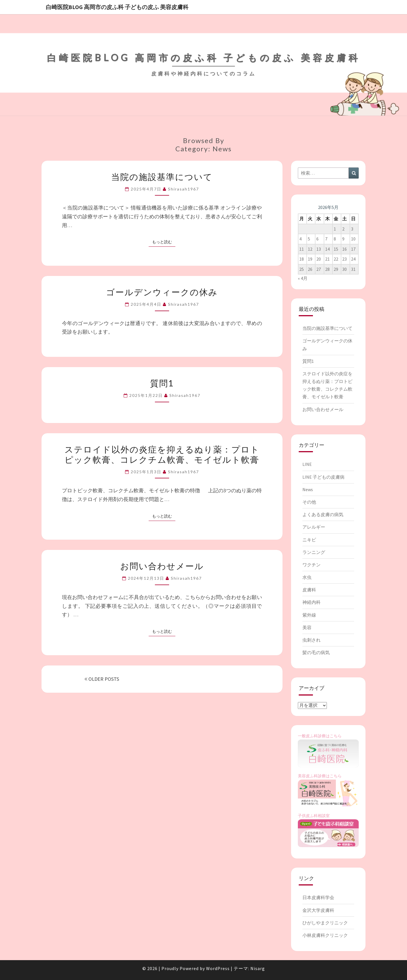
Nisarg (258, 968)
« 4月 (303, 278)
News (308, 489)
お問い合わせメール (162, 566)
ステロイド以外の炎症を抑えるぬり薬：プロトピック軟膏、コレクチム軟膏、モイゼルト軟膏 (162, 454)
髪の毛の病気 (316, 652)
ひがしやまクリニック (325, 923)
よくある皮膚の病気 (323, 514)
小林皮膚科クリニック (325, 935)
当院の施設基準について (162, 177)
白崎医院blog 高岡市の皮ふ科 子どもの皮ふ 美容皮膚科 (117, 7)
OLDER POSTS (102, 679)
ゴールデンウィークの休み (162, 292)
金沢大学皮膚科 (318, 910)
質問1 (162, 383)
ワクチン (312, 565)
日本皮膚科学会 (318, 897)
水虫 (307, 577)
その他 (309, 502)
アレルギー (314, 527)
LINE (307, 464)
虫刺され (312, 640)
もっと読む (164, 242)
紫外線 (309, 615)
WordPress (218, 968)
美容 (307, 627)
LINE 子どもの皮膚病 (323, 477)
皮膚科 (309, 590)
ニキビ (309, 540)
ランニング (314, 552)
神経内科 (312, 602)
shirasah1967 (183, 189)
